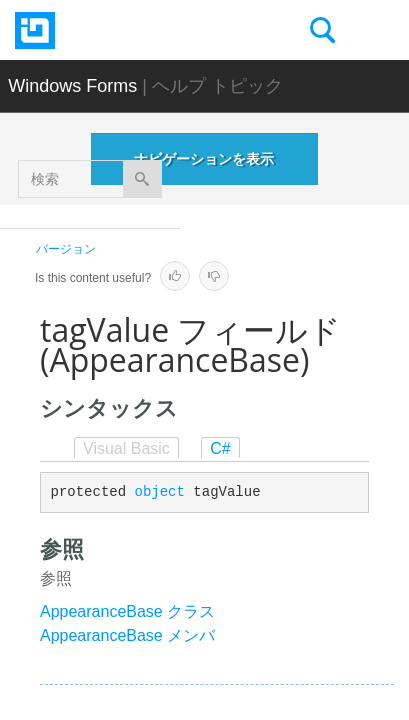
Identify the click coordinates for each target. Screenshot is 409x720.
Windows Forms (72, 86)
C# (220, 448)
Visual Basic (126, 448)
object (160, 492)
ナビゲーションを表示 (204, 159)
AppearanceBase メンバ (127, 635)
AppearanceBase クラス (127, 611)
